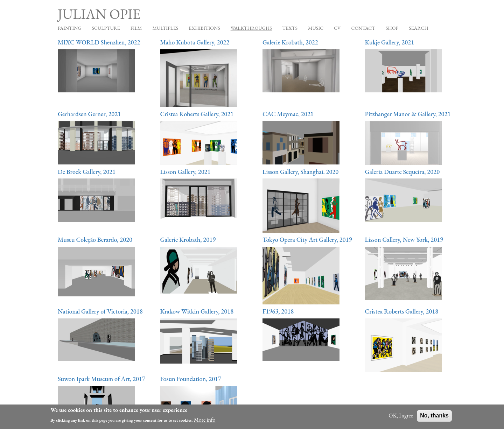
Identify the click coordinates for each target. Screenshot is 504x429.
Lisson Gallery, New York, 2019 (404, 240)
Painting (69, 28)
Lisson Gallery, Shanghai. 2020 (300, 172)
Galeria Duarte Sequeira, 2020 (402, 172)
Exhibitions (204, 28)
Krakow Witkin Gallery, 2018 (197, 311)
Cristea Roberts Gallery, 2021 (197, 114)
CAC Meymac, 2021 (288, 114)
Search (418, 28)
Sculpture (106, 28)
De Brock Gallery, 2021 (87, 172)
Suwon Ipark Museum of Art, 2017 (101, 379)
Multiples (165, 28)
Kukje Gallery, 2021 (390, 42)
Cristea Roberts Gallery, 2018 (402, 311)
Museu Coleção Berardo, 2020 (95, 240)
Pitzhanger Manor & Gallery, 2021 (408, 114)
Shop (392, 28)
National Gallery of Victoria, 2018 (100, 311)
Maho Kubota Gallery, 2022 (195, 42)
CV (337, 28)
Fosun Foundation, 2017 (191, 379)
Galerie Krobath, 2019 (188, 240)
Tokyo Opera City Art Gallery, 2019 (307, 240)
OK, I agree (401, 417)
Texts (290, 28)
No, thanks (434, 417)
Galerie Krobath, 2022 (290, 42)
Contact (363, 28)
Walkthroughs (251, 28)
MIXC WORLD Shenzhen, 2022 (99, 42)
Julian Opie (99, 14)
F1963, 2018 (278, 311)
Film (136, 28)
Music (316, 28)
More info (205, 421)
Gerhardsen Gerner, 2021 (89, 114)
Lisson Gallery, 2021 (185, 172)
